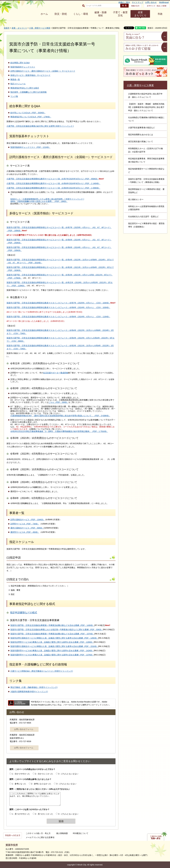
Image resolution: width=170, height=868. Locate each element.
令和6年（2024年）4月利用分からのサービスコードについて (44, 482)
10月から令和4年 (90, 267)
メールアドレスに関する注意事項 (40, 837)
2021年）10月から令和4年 (90, 346)
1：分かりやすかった (21, 774)
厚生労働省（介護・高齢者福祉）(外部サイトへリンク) (34, 687)
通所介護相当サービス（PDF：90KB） (27, 528)
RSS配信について (81, 833)
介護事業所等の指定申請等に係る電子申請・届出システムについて (145, 95)
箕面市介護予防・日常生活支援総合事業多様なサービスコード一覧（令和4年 (40, 260)
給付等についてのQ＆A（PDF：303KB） (28, 113)
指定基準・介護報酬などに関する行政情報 (28, 92)
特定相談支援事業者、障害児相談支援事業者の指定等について (146, 160)
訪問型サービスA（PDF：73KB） (25, 524)
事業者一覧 (15, 79)
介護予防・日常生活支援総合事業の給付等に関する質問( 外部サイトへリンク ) (40, 126)
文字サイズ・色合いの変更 (157, 6)
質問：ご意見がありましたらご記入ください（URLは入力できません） (40, 789)
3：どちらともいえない (68, 774)
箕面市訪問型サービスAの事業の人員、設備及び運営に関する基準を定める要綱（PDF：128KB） (52, 642)
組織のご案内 (124, 2)
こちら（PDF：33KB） (58, 402)
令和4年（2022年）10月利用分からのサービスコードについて (44, 469)
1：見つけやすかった (21, 814)
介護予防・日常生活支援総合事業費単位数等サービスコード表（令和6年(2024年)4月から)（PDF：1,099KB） (53, 188)
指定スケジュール (18, 84)
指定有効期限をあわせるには (141, 135)
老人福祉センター (136, 199)
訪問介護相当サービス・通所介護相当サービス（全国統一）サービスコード (43, 71)
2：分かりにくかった (44, 774)
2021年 (77, 267)
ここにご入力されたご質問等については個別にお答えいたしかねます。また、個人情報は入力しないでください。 (35, 799)
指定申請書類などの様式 (24, 613)
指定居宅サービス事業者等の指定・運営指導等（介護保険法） (146, 225)
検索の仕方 (135, 6)
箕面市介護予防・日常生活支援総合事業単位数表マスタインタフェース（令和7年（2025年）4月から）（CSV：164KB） (58, 303)
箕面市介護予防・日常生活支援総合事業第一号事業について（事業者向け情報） (146, 181)
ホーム (44, 14)
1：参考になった (19, 784)
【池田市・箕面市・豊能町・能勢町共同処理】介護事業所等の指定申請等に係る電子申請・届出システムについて (146, 107)
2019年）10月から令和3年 (87, 282)
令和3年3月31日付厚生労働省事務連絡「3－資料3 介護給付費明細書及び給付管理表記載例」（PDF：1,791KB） (59, 431)
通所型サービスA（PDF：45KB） (25, 532)
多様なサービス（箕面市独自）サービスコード (30, 75)
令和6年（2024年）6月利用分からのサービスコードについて (44, 498)
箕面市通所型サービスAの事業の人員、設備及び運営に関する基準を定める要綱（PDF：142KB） (52, 651)
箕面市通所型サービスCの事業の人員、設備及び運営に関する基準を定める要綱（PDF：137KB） (52, 655)
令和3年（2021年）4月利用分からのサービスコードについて (44, 388)
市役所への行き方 (13, 835)
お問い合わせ (151, 2)
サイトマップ (138, 2)
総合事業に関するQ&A (20, 63)
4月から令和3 (88, 275)
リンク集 (14, 96)
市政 (160, 14)
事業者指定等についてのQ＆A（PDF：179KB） (31, 117)
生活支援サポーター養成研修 (56, 373)
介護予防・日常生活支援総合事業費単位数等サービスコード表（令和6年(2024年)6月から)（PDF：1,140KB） (53, 183)
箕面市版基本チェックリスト (23, 67)
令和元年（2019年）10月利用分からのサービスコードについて (45, 363)
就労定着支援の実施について (141, 142)
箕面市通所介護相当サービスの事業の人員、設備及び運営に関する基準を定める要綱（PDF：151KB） (54, 646)
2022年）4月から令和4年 (89, 338)
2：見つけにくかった (44, 814)
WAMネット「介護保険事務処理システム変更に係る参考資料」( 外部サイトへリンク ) (47, 199)
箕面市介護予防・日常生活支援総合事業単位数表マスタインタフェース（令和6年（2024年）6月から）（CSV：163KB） (58, 307)
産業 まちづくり (140, 14)
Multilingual (164, 2)
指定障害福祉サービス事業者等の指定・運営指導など (146, 191)
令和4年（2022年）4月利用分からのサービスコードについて (44, 454)
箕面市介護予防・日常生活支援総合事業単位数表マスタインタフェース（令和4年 (41, 330)
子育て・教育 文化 (120, 14)
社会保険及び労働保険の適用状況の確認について (146, 119)
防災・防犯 (61, 14)
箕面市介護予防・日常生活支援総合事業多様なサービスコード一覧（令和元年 (40, 282)
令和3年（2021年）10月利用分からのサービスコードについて (44, 438)
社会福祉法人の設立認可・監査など (143, 216)
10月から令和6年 (94, 330)
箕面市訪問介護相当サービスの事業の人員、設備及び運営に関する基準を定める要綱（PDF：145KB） (54, 638)
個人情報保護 (62, 833)
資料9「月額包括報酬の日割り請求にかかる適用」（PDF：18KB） (39, 201)
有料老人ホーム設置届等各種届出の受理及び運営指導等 (146, 208)
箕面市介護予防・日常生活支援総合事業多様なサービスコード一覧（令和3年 (40, 267)
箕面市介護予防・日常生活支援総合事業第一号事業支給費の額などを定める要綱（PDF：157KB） (52, 634)
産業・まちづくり (19, 28)
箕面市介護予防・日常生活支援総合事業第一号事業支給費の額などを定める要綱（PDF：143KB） (52, 625)
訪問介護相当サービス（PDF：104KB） (28, 520)
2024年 (102, 260)
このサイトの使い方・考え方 (38, 833)
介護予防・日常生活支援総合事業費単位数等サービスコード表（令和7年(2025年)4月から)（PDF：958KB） (53, 179)
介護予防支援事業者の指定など (142, 128)
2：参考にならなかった (41, 784)
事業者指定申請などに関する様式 (25, 88)
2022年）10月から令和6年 (86, 260)
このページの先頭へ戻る (156, 837)
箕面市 (7, 28)
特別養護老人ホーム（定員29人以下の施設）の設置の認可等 (145, 150)
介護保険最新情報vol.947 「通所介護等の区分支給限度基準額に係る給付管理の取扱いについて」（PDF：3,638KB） (60, 416)
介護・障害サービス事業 (40, 28)
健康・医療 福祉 (101, 14)
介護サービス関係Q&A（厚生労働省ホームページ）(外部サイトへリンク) (42, 671)
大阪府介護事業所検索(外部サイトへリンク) (29, 692)
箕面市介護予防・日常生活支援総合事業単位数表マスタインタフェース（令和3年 (41, 346)
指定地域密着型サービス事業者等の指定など (146, 170)
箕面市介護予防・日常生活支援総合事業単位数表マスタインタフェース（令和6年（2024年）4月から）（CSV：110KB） (58, 317)
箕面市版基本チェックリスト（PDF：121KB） (30, 147)
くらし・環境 (81, 14)
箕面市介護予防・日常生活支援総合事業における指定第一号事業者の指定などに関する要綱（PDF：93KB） (57, 630)
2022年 (102, 267)
